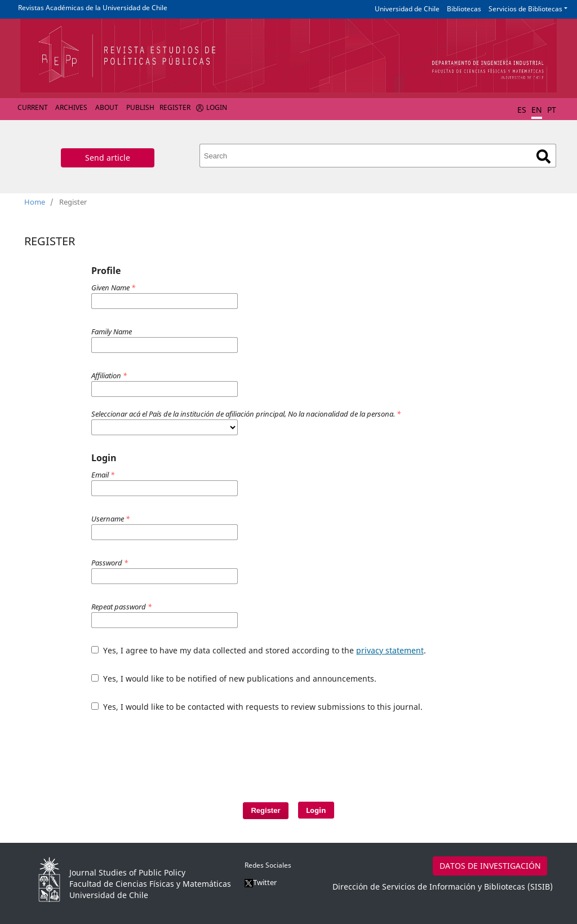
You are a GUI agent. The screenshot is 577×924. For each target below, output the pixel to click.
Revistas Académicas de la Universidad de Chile (93, 8)
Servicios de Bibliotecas (525, 9)
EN (537, 110)
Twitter (261, 882)
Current (33, 107)
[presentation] (268, 751)
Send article (108, 158)
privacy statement (390, 650)
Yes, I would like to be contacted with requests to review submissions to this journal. (257, 707)
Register (175, 107)
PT (552, 110)
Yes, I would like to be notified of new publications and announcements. (234, 678)
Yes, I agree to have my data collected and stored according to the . (259, 650)
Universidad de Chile (407, 9)
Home (35, 202)
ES (522, 110)
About (107, 107)
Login (217, 107)
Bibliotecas (464, 9)
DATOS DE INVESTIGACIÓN (490, 866)
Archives (71, 107)
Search (543, 156)
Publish (140, 107)
